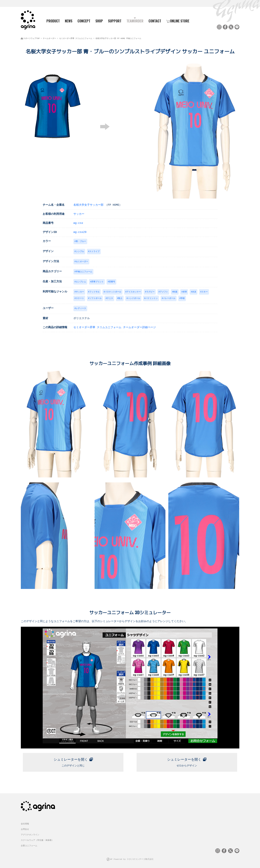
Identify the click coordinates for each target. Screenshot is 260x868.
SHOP (99, 21)
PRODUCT (52, 21)
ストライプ (94, 251)
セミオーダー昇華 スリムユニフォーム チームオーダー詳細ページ (115, 328)
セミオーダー (82, 261)
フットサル (94, 292)
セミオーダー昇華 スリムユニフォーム (76, 38)
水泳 (194, 292)
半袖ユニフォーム (84, 271)
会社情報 (25, 823)
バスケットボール (113, 292)
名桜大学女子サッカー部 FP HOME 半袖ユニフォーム (118, 38)
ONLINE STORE (178, 21)
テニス (110, 298)
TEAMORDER (135, 21)
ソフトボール (95, 298)
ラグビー (150, 292)
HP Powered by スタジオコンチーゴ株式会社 (132, 859)
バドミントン (152, 298)
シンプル (80, 251)
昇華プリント (97, 282)
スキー (205, 292)
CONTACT (155, 21)
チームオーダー (49, 38)
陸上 (120, 298)
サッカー (79, 213)
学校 (183, 298)
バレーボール (169, 298)
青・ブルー (81, 241)
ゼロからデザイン (187, 762)
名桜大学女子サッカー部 (88, 204)
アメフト (164, 292)
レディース (81, 309)
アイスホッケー (134, 292)
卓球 (185, 292)
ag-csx (78, 222)
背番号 (112, 282)
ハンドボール (134, 298)
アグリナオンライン (30, 834)
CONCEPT (84, 21)
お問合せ (25, 829)
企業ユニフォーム (29, 845)
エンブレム (81, 282)
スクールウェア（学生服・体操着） (37, 840)
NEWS (69, 21)
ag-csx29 (80, 231)
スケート (80, 298)
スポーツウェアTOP (31, 38)
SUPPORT (115, 21)
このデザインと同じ (73, 762)
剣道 (175, 292)
